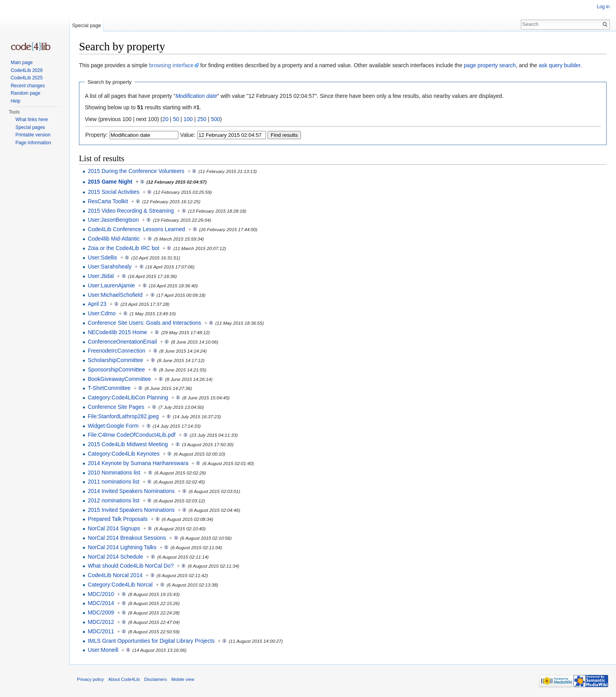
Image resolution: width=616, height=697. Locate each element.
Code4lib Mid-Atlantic (114, 239)
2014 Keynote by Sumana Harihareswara (138, 463)
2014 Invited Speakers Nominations (131, 491)
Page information (33, 143)
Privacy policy (90, 679)
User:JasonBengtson (113, 220)
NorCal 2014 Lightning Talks (122, 547)
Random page (25, 93)
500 (215, 119)
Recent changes (28, 86)
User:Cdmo (102, 313)
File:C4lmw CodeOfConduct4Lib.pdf (131, 435)
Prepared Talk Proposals (117, 519)
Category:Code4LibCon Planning (128, 397)
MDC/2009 (101, 612)
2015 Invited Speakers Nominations (131, 510)
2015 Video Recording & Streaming (131, 211)
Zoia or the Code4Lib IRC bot (123, 248)
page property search (490, 65)
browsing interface (171, 65)
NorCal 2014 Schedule (115, 557)
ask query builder (559, 65)
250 (202, 119)
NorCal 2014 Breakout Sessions (127, 538)
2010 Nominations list (114, 473)
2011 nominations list (114, 482)
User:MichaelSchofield (115, 295)
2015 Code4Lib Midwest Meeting (128, 444)
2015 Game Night (110, 182)
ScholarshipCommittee (115, 360)
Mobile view (183, 679)
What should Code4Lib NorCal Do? (131, 566)
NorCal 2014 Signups (114, 528)
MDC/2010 (101, 594)
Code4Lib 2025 (27, 78)
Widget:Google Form (113, 426)
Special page (86, 25)
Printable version (33, 135)
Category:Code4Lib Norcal (120, 585)
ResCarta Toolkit (108, 201)
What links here (32, 120)
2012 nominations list (114, 500)
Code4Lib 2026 (27, 70)
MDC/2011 (101, 631)
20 (165, 119)
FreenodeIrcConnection (116, 351)
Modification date (196, 96)
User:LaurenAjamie (111, 285)
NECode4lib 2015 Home (117, 332)
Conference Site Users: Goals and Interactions (144, 323)
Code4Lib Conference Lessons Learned (136, 229)
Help (16, 101)
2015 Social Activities (114, 192)
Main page (22, 63)
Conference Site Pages (116, 407)
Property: (96, 135)
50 (176, 119)
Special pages (30, 127)
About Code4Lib (124, 679)
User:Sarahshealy (109, 267)
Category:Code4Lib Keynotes (124, 454)
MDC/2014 (101, 603)
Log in (603, 7)
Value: (188, 135)
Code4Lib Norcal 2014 (115, 575)
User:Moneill (103, 650)
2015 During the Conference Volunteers (136, 171)
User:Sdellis (102, 257)
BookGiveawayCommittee (119, 379)
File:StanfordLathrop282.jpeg (123, 416)
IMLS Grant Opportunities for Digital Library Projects (151, 641)
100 (188, 119)
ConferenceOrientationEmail (122, 342)
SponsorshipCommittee (116, 370)
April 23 (97, 304)
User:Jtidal (101, 276)
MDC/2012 (101, 622)
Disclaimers (156, 679)
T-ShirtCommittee (109, 388)
